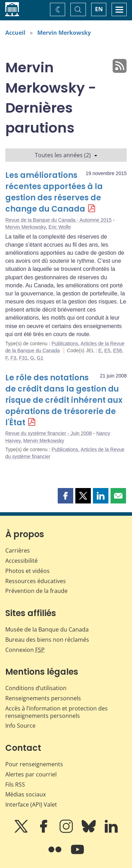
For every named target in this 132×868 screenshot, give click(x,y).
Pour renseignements (34, 764)
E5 (107, 350)
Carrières (18, 550)
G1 (40, 358)
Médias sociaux (26, 794)
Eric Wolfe (60, 227)
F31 (23, 358)
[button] (65, 496)
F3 (13, 358)
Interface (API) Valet (31, 804)
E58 (117, 350)
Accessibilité (21, 561)
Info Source (20, 726)
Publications (65, 343)
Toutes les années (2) (66, 155)
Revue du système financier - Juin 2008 (49, 433)
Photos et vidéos (27, 571)
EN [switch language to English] (99, 9)
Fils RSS (15, 784)
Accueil (15, 33)
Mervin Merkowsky (64, 33)
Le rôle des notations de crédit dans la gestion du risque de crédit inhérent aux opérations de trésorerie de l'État (64, 400)
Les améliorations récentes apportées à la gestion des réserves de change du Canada (54, 192)
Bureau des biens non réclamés (47, 640)
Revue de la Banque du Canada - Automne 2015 (58, 220)
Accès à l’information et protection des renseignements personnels (56, 712)
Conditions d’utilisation (36, 688)
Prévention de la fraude (36, 591)
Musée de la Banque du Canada (47, 629)
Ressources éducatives (36, 581)
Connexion (25, 650)
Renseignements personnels (43, 698)
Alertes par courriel (31, 774)
